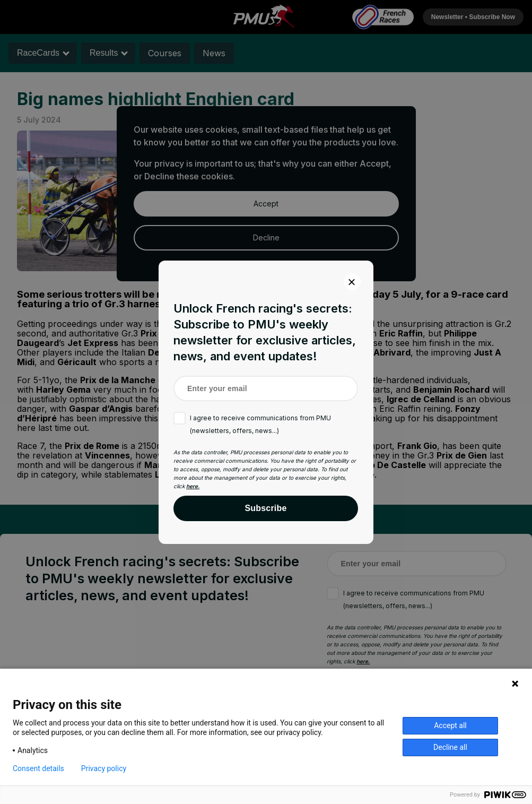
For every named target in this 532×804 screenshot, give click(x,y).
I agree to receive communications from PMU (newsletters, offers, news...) (260, 424)
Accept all (450, 725)
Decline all (450, 747)
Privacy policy (104, 768)
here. (193, 486)
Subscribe (265, 508)
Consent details (38, 768)
